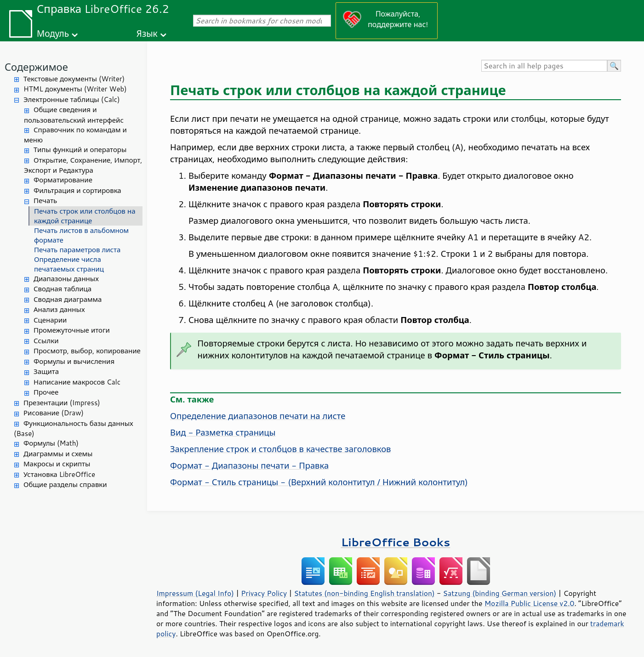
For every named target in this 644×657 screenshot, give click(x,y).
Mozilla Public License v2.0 (530, 603)
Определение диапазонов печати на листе (258, 416)
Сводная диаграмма (68, 299)
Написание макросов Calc (77, 382)
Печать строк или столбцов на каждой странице (85, 216)
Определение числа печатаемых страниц (69, 264)
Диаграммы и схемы (58, 454)
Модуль (53, 33)
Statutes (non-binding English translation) (364, 593)
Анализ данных (59, 309)
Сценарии (50, 320)
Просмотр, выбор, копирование (87, 351)
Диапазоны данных (66, 279)
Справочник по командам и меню (75, 135)
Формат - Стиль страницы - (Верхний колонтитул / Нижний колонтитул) (319, 482)
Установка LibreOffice (59, 474)
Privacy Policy (264, 593)
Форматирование (63, 180)
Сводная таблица (63, 289)
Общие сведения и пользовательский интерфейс (74, 115)
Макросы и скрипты (57, 464)
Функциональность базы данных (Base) (74, 429)
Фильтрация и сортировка (77, 190)
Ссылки (46, 341)
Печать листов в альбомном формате (81, 235)
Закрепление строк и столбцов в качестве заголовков (280, 449)
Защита (46, 371)
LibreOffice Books (396, 542)
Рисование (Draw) (54, 413)
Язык (147, 33)
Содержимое (36, 67)
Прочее (46, 392)
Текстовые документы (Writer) (74, 79)
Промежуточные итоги (72, 330)
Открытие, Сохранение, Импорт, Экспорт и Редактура (83, 165)
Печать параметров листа (77, 250)
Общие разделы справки (65, 484)
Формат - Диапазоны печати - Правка (249, 465)
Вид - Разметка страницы (223, 432)
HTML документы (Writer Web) (75, 89)
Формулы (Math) (51, 443)
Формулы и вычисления (74, 361)
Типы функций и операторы (80, 150)
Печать (45, 201)
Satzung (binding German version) (500, 593)
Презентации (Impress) (62, 403)
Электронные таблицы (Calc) (72, 99)
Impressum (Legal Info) (195, 593)
